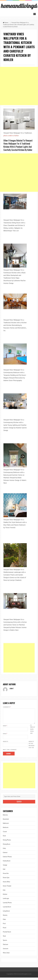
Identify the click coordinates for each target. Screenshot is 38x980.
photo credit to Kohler (11, 136)
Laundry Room (7, 909)
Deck (4, 838)
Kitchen (5, 897)
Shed (4, 938)
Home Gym (6, 880)
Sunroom (6, 951)
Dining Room (7, 847)
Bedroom (6, 830)
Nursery (5, 918)
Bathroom (6, 826)
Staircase (6, 947)
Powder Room (7, 934)
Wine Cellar (6, 955)
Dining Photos (7, 842)
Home (5, 23)
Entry (4, 851)
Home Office (6, 884)
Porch (5, 930)
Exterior (5, 855)
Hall (4, 872)
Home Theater (7, 888)
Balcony (5, 817)
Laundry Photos (7, 905)
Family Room (7, 863)
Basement (6, 822)
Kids (4, 893)
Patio (4, 922)
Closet (5, 834)
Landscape (6, 901)
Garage (5, 867)
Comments (7, 707)
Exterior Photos (7, 859)
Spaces (5, 943)
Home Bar (6, 876)
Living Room (6, 913)
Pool (4, 926)
